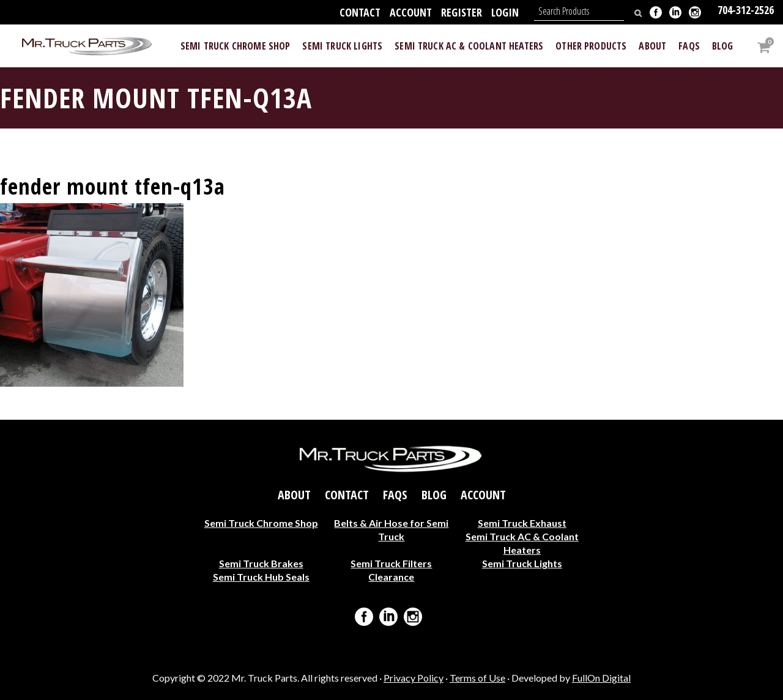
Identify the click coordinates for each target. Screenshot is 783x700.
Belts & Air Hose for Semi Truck (391, 529)
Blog (434, 494)
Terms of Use (477, 678)
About (294, 494)
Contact (360, 12)
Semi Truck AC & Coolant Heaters (522, 542)
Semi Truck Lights (522, 563)
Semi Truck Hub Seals (261, 576)
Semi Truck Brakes (261, 563)
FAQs (395, 494)
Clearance (391, 576)
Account (411, 12)
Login (505, 12)
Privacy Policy (414, 678)
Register (462, 12)
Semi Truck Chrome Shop (261, 522)
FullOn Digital (601, 678)
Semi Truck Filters (391, 563)
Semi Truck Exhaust (522, 522)
